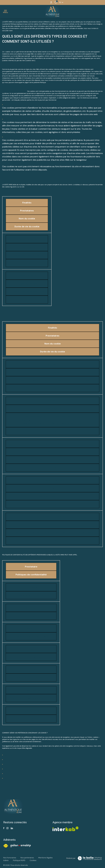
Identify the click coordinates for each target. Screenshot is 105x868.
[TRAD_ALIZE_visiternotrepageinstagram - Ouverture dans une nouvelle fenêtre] (7, 828)
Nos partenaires (27, 858)
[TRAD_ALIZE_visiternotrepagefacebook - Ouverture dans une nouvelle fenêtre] (4, 828)
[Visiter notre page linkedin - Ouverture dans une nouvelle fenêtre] (12, 828)
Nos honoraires (10, 858)
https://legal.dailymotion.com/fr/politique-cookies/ (31, 636)
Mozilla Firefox (9, 760)
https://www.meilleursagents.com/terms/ (31, 616)
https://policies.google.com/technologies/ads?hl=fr (31, 719)
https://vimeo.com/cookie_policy (31, 657)
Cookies (33, 860)
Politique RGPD (18, 31)
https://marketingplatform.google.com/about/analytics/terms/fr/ (31, 698)
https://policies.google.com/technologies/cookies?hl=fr (31, 678)
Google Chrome (9, 755)
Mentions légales (45, 858)
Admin (6, 860)
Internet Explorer (9, 764)
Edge (5, 778)
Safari (6, 769)
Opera (6, 774)
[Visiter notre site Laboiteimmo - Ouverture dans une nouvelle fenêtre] (90, 858)
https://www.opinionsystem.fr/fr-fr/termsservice (31, 595)
